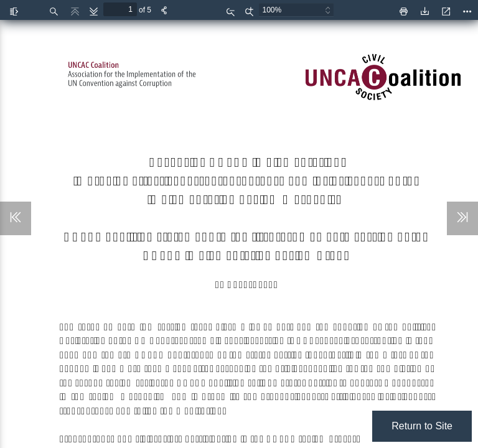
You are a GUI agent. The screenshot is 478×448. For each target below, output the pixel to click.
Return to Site (422, 426)
